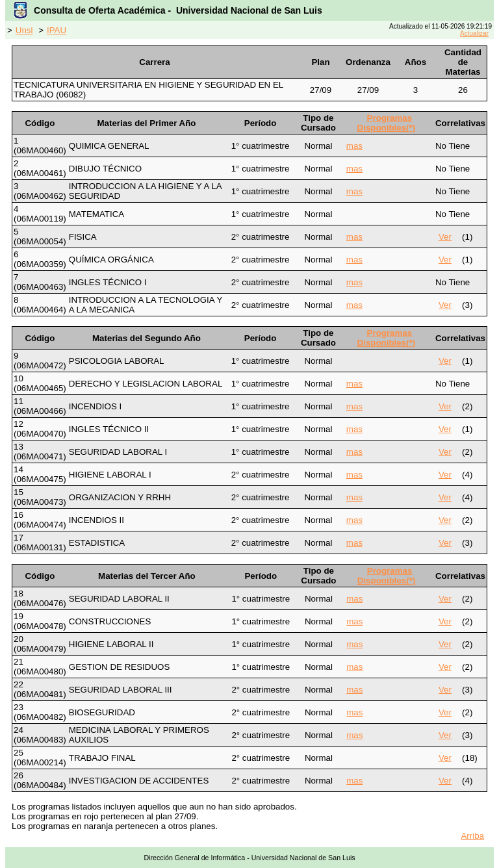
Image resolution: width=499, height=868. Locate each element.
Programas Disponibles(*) (387, 123)
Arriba (472, 836)
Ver (445, 237)
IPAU (57, 30)
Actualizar (474, 33)
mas (354, 146)
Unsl (24, 30)
